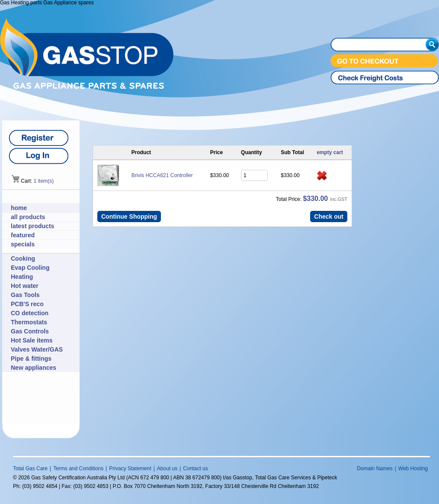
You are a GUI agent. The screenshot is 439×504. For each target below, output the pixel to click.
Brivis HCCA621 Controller (162, 175)
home (19, 208)
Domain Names (375, 468)
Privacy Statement (130, 468)
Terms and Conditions (78, 468)
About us (167, 468)
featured (23, 235)
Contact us (195, 468)
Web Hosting (413, 468)
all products (28, 217)
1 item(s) (44, 181)
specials (23, 244)
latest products (32, 226)
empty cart (330, 152)
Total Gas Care (30, 468)
